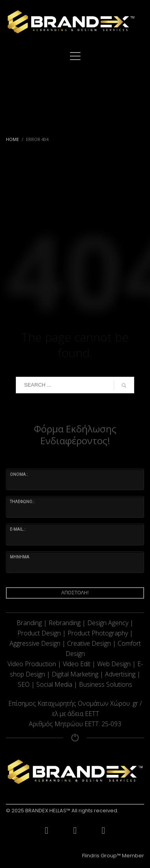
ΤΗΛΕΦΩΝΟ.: (22, 502)
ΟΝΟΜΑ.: (19, 474)
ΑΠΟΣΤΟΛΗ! (75, 593)
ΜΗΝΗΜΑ (20, 557)
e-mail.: (18, 529)
